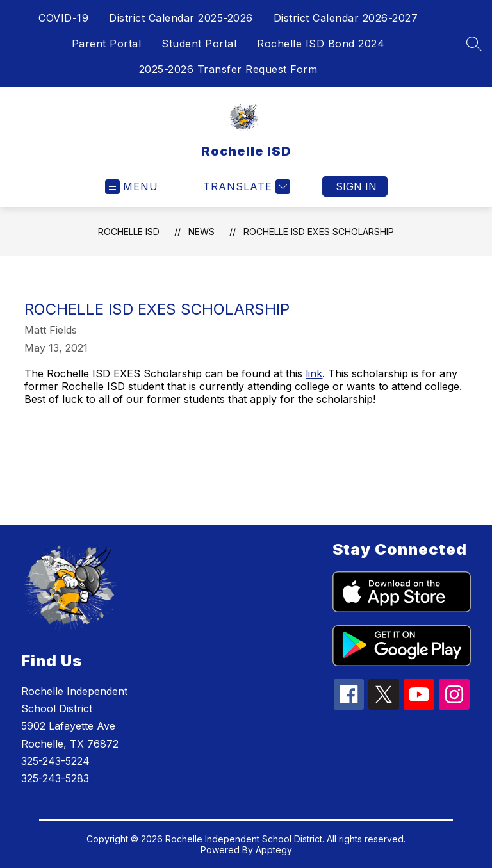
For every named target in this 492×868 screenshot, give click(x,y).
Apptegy (274, 850)
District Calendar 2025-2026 (181, 18)
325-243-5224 (55, 761)
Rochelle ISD (129, 232)
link (314, 373)
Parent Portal (107, 44)
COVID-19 (63, 18)
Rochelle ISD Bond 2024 (321, 44)
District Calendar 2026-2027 (346, 18)
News (201, 232)
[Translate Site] (245, 187)
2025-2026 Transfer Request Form (228, 69)
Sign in (356, 186)
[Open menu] (132, 187)
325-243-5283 (55, 778)
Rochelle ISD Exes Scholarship (319, 232)
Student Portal (199, 44)
